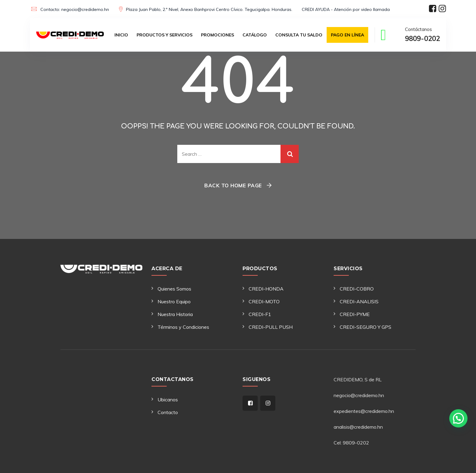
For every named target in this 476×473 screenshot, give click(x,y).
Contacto (168, 412)
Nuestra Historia (175, 314)
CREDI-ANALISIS (359, 301)
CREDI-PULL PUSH (271, 327)
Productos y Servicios (165, 35)
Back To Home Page (233, 185)
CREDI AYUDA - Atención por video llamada (346, 9)
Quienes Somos (174, 289)
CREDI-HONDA (266, 289)
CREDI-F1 (260, 314)
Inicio (121, 35)
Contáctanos (422, 36)
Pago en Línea (347, 35)
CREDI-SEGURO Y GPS (365, 327)
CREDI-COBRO (357, 289)
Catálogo (255, 35)
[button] (458, 415)
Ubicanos (168, 400)
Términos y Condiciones (183, 327)
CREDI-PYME (355, 314)
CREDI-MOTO (264, 301)
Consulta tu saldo (299, 35)
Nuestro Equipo (174, 301)
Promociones (218, 35)
